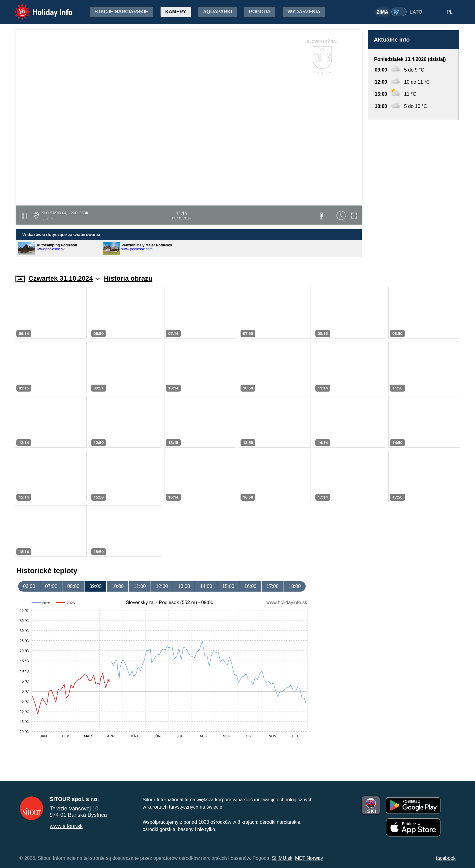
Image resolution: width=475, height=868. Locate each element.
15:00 (228, 586)
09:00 (95, 586)
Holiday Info (38, 8)
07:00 (51, 586)
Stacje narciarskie (121, 12)
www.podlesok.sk (51, 249)
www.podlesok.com (137, 249)
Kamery (176, 12)
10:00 (118, 586)
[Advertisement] (413, 191)
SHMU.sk (282, 858)
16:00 (250, 586)
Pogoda (260, 12)
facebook (446, 858)
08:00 (73, 586)
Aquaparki (218, 12)
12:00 (162, 586)
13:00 (184, 586)
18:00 (295, 586)
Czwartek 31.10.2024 (64, 278)
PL (450, 12)
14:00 (206, 586)
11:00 (140, 586)
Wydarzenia (304, 12)
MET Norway (309, 858)
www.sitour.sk (66, 826)
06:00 (29, 586)
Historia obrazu (128, 278)
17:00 (273, 586)
